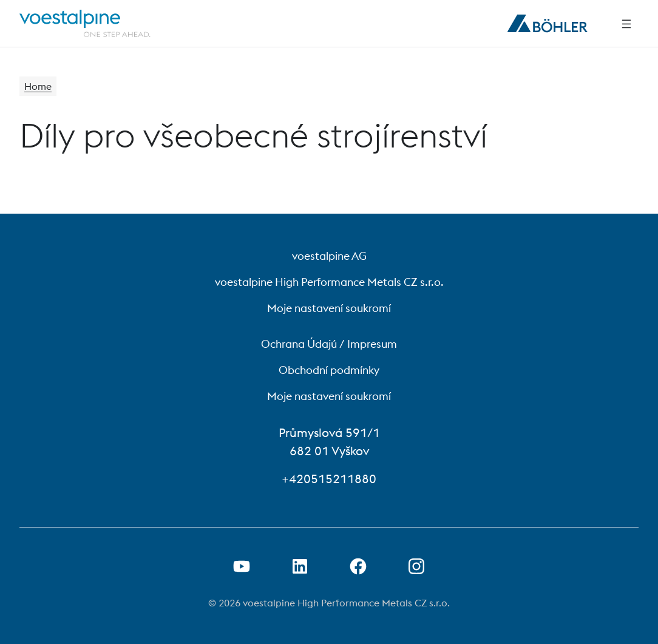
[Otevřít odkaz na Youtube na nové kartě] (242, 566)
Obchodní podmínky (329, 370)
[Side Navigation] (626, 24)
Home (38, 86)
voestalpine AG (329, 256)
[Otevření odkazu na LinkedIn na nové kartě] (300, 566)
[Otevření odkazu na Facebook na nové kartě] (358, 566)
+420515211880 (329, 479)
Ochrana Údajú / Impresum (329, 344)
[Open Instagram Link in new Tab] (416, 566)
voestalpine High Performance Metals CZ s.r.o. (329, 282)
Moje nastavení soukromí (329, 308)
